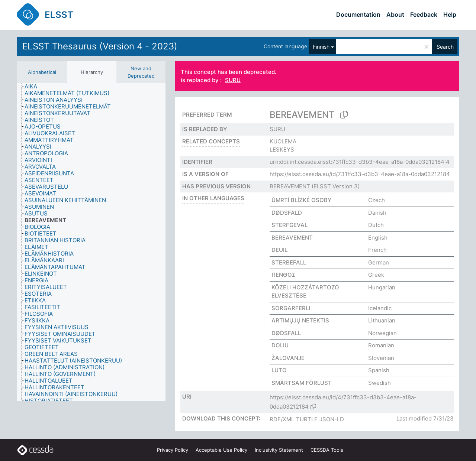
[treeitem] (34, 87)
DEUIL (279, 250)
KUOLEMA (283, 141)
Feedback (424, 14)
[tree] (91, 242)
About (395, 14)
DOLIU (280, 345)
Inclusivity (279, 450)
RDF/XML (282, 419)
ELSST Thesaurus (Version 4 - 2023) (100, 46)
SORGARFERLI (291, 308)
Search (445, 47)
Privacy (173, 450)
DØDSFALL (286, 333)
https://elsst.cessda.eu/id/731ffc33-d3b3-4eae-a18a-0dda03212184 (360, 174)
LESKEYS (282, 150)
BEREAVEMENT (290, 186)
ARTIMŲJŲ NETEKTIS (300, 320)
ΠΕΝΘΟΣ (284, 275)
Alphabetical (42, 72)
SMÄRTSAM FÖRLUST (302, 383)
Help (450, 14)
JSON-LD (332, 419)
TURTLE (307, 419)
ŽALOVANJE (288, 358)
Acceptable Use (221, 450)
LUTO (279, 370)
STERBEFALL (289, 262)
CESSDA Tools (327, 450)
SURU (233, 80)
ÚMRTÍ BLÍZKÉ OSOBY (301, 200)
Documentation (358, 14)
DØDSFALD (287, 213)
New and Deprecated (141, 72)
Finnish (321, 47)
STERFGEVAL (290, 225)
